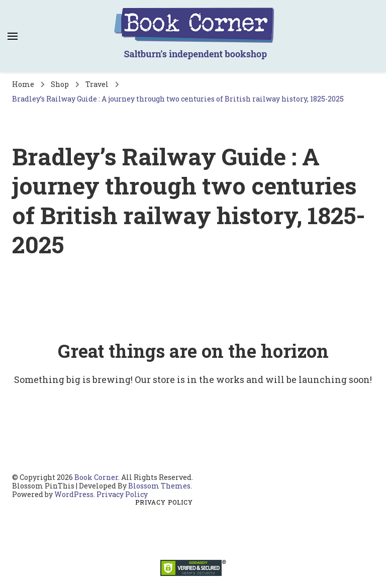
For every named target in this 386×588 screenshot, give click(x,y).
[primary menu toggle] (13, 36)
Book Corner (96, 477)
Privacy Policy (122, 494)
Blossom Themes (159, 486)
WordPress (74, 494)
